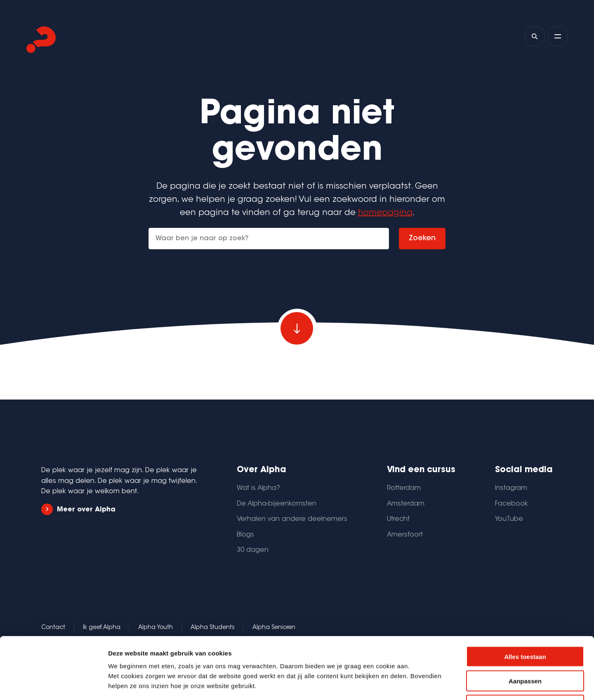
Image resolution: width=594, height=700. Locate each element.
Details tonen (446, 684)
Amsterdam (406, 504)
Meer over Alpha (78, 510)
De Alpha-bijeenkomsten (277, 504)
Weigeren (525, 647)
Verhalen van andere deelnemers (292, 519)
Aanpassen (525, 623)
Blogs (245, 535)
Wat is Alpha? (258, 488)
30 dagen (253, 550)
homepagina (385, 213)
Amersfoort (405, 535)
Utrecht (398, 519)
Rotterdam (404, 488)
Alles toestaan (525, 599)
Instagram (511, 488)
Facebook (511, 504)
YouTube (509, 519)
